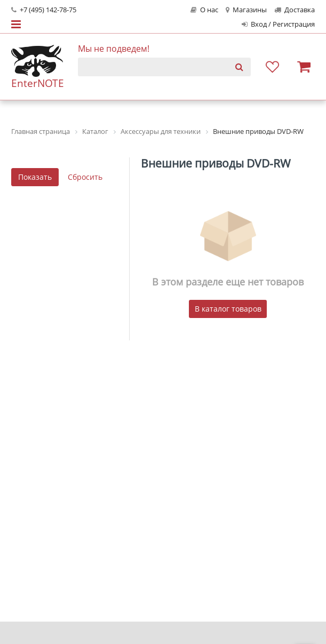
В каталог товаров (228, 309)
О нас (204, 10)
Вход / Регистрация (278, 24)
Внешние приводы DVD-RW (216, 163)
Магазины (246, 10)
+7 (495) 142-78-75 (44, 10)
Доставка (295, 10)
